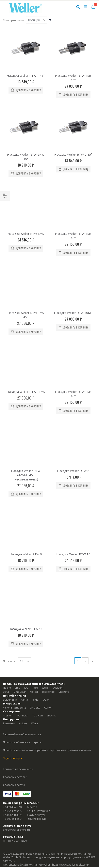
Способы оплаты (14, 585)
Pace (35, 487)
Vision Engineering (14, 507)
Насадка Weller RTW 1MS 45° (73, 202)
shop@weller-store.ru (16, 629)
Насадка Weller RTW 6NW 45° (26, 157)
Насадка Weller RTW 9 (26, 387)
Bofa (6, 491)
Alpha (24, 499)
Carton (48, 507)
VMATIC (51, 515)
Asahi (47, 499)
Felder (36, 499)
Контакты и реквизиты (18, 569)
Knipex (23, 523)
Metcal (34, 491)
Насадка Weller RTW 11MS (26, 292)
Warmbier (22, 515)
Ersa (18, 487)
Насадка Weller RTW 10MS (73, 246)
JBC (26, 487)
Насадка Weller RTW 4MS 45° (73, 78)
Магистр (64, 491)
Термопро (48, 491)
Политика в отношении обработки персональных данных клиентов (47, 550)
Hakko (7, 487)
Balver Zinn (10, 499)
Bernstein (9, 523)
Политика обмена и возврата (22, 542)
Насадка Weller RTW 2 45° (73, 154)
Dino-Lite (35, 507)
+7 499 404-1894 (13, 607)
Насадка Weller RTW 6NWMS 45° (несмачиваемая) (26, 341)
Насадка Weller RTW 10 (73, 387)
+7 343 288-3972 (13, 615)
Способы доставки (15, 577)
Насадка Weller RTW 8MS (26, 200)
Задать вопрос (13, 558)
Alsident (58, 487)
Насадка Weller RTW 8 (73, 337)
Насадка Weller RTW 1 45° (26, 75)
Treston (8, 515)
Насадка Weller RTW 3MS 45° (26, 248)
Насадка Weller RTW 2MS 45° (73, 294)
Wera (35, 523)
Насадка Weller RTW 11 (26, 429)
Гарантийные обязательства (22, 534)
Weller (46, 487)
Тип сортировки (13, 20)
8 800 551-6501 (14, 618)
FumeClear (19, 491)
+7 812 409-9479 (13, 611)
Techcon (38, 515)
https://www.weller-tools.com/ (71, 664)
